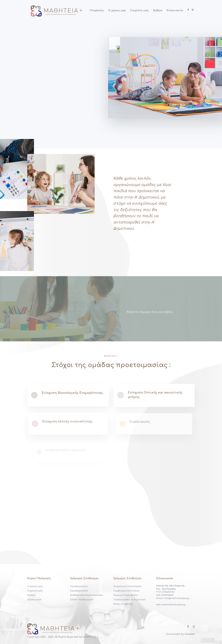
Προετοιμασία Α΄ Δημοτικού (129, 600)
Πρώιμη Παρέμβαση (125, 595)
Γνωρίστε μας (35, 591)
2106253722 (168, 592)
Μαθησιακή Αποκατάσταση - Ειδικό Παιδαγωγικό (87, 597)
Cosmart (190, 634)
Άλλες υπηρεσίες (123, 604)
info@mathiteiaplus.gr (177, 598)
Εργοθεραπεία (79, 591)
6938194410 (167, 595)
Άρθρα (31, 595)
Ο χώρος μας (35, 586)
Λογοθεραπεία (79, 586)
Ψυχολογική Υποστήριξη (127, 586)
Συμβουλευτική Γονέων (126, 591)
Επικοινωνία (34, 600)
